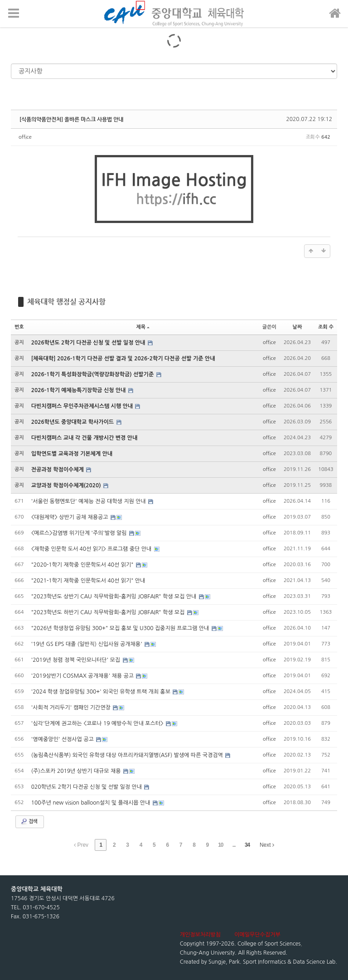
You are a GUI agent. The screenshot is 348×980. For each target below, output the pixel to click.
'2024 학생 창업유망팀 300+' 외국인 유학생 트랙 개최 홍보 (102, 692)
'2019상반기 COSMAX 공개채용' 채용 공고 (83, 676)
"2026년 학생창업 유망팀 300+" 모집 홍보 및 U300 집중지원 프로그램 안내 (121, 628)
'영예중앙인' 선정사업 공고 (63, 739)
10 (220, 845)
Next (267, 845)
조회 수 (326, 327)
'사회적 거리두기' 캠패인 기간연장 (72, 708)
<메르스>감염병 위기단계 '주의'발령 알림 (80, 533)
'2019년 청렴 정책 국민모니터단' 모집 (77, 660)
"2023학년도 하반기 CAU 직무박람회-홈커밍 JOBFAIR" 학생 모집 (109, 612)
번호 (19, 327)
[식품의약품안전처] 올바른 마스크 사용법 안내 (71, 119)
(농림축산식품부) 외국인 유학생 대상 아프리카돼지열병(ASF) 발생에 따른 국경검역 (128, 755)
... (234, 845)
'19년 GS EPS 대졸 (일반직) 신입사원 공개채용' (87, 644)
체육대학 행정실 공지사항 (66, 302)
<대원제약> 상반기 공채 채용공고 (70, 517)
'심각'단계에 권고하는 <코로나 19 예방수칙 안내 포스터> (98, 723)
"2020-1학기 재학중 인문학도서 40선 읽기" (83, 565)
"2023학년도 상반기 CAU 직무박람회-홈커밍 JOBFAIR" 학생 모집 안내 (115, 597)
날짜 (297, 327)
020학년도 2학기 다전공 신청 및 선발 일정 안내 (87, 787)
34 (247, 845)
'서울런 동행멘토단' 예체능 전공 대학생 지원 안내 (89, 501)
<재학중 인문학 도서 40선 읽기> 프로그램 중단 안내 (92, 549)
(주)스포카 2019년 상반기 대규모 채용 (77, 771)
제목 (143, 327)
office (25, 137)
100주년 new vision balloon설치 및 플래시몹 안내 (92, 803)
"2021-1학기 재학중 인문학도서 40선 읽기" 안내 (88, 581)
